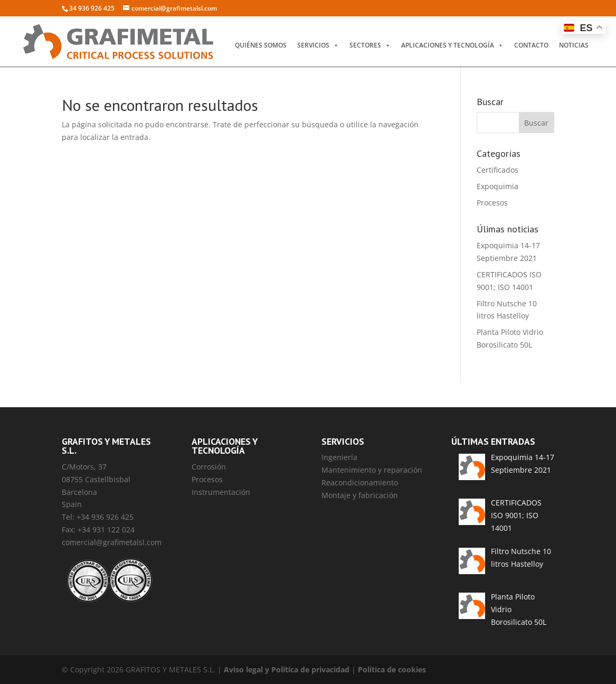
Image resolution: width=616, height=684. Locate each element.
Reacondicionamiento (360, 482)
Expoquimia (497, 186)
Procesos (492, 203)
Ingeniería (339, 457)
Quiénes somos (261, 45)
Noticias (574, 45)
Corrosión (209, 467)
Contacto (531, 45)
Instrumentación (221, 492)
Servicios (318, 45)
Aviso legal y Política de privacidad (287, 669)
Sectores (370, 45)
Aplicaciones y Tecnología (452, 45)
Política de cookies (392, 669)
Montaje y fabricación (360, 495)
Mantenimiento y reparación (372, 470)
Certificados (497, 170)
